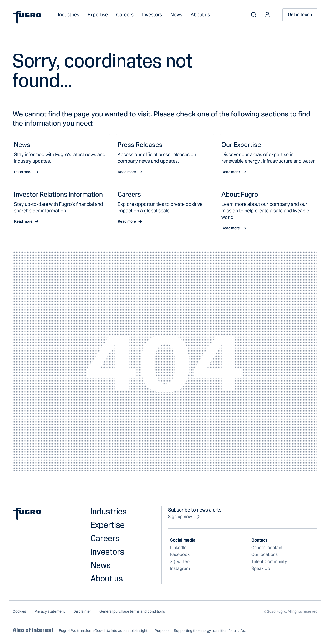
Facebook (180, 554)
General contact (267, 548)
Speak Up (261, 568)
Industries (68, 15)
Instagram (180, 568)
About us (200, 15)
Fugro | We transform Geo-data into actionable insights (104, 631)
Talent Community (269, 562)
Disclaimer (82, 611)
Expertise (98, 15)
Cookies (19, 611)
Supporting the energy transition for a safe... (210, 631)
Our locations (265, 554)
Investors (152, 15)
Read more (26, 172)
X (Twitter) (180, 562)
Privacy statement (50, 611)
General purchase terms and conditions (132, 611)
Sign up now (184, 517)
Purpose (162, 631)
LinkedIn (178, 548)
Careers (125, 15)
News (176, 15)
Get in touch (300, 15)
